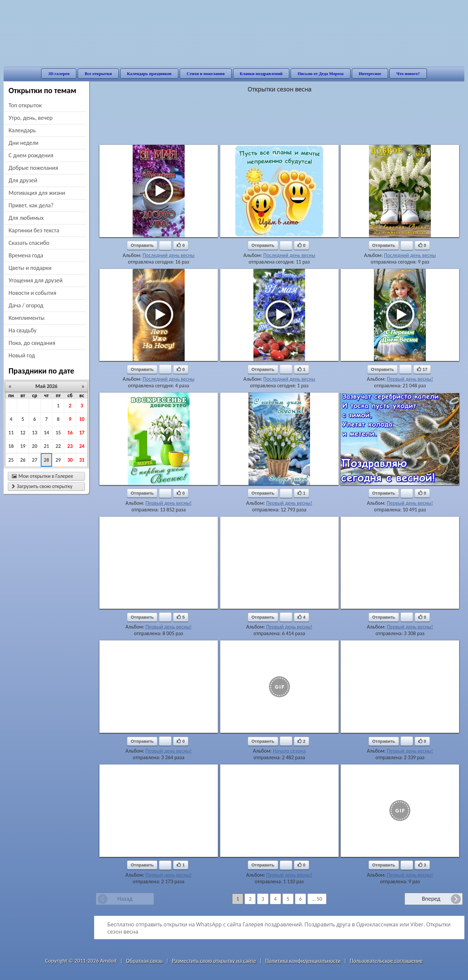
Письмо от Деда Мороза (321, 74)
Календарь (22, 130)
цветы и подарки (30, 268)
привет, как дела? (31, 205)
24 (82, 446)
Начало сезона (289, 751)
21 (46, 446)
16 (70, 433)
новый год (22, 355)
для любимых (26, 218)
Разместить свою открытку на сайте (214, 961)
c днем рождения (31, 155)
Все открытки (98, 74)
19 (23, 446)
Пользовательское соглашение (386, 961)
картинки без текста (34, 230)
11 (11, 433)
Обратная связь (144, 961)
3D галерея (59, 74)
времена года (26, 255)
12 (23, 433)
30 (70, 460)
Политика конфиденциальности (303, 961)
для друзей (23, 180)
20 (35, 446)
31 (82, 460)
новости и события (32, 293)
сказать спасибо (29, 243)
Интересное (370, 74)
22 (58, 446)
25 (11, 460)
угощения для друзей (36, 280)
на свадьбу (23, 330)
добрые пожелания (33, 168)
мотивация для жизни (37, 193)
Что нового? (408, 74)
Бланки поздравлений (261, 74)
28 (46, 460)
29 (58, 460)
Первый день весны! (410, 379)
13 (35, 433)
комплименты (26, 318)
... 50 (317, 899)
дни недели (24, 143)
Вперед (431, 899)
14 (46, 433)
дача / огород (26, 305)
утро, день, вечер (31, 118)
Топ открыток (25, 105)
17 (82, 433)
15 (58, 433)
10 (82, 419)
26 (23, 460)
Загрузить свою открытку (42, 486)
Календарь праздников (149, 74)
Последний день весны (168, 255)
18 (11, 446)
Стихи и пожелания (206, 74)
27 (35, 460)
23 (70, 446)
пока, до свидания (32, 343)
